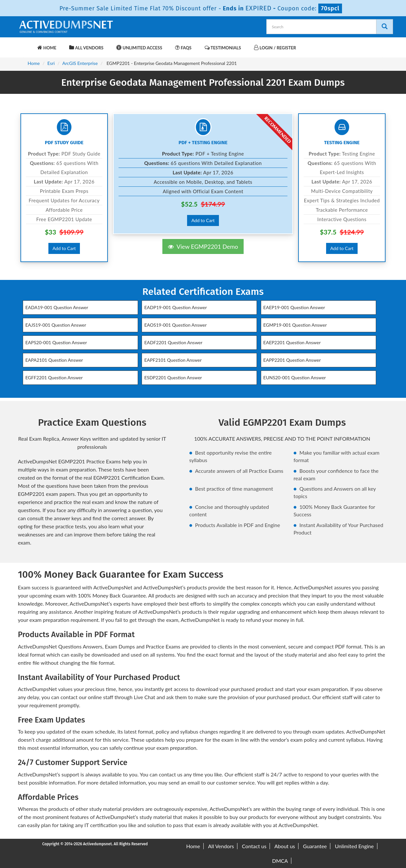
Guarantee (315, 846)
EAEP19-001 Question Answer (294, 307)
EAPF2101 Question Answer (173, 360)
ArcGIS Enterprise (80, 63)
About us (285, 846)
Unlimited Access (139, 48)
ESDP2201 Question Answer (173, 377)
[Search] (385, 27)
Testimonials (223, 48)
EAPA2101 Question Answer (54, 360)
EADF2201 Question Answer (173, 342)
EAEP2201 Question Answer (292, 342)
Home (47, 48)
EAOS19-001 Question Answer (175, 325)
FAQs (183, 48)
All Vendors (86, 48)
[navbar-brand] (26, 44)
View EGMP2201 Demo (203, 246)
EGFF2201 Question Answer (54, 377)
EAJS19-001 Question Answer (56, 325)
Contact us (254, 846)
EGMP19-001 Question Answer (295, 325)
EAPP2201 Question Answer (292, 360)
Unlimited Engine (354, 846)
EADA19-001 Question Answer (57, 307)
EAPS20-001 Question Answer (56, 342)
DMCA (280, 861)
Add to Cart (64, 248)
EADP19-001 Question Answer (176, 307)
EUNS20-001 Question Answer (295, 377)
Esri (51, 63)
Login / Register (275, 48)
